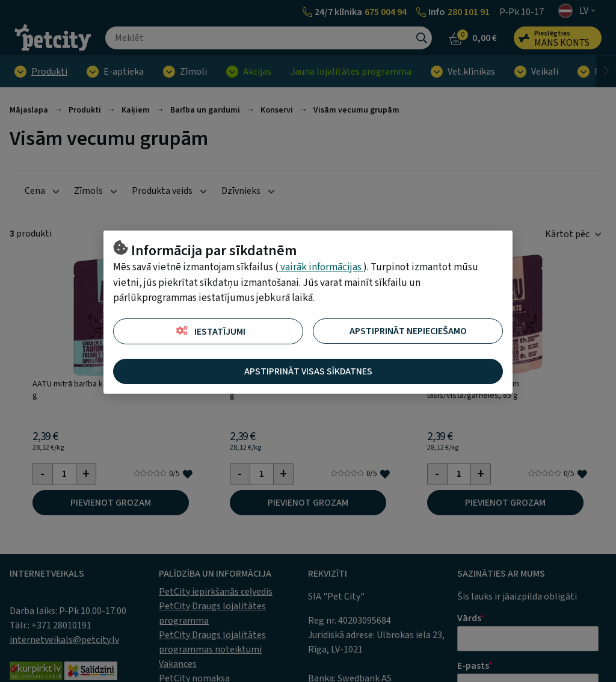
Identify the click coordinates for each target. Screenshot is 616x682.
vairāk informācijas (321, 267)
